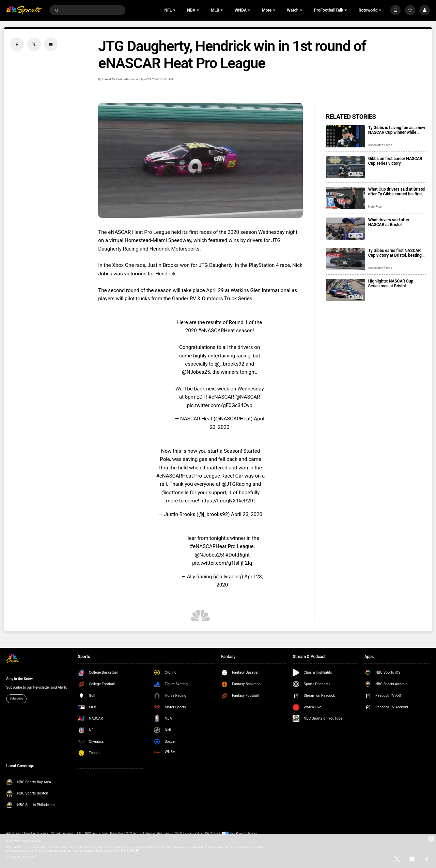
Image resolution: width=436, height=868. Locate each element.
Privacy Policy (193, 833)
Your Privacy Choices (243, 833)
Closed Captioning (63, 833)
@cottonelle (175, 493)
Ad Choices (13, 833)
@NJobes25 (196, 372)
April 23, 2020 (247, 514)
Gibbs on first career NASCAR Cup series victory (395, 161)
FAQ (80, 833)
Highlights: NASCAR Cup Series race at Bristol (391, 284)
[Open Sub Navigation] (175, 10)
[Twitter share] (34, 44)
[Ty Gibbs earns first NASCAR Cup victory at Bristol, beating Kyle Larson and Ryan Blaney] (346, 259)
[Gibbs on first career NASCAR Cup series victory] (346, 167)
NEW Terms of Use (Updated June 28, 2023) (154, 833)
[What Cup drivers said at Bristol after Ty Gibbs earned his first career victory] (346, 198)
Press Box (116, 833)
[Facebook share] (17, 44)
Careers (43, 833)
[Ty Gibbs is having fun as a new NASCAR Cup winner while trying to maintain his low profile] (346, 136)
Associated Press (380, 145)
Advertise (30, 833)
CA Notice (212, 833)
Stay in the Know (19, 679)
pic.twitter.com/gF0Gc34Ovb (219, 405)
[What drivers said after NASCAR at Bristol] (346, 229)
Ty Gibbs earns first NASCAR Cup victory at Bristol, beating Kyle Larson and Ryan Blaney (395, 253)
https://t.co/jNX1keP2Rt (228, 501)
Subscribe (16, 698)
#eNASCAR (221, 397)
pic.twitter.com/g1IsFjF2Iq (222, 563)
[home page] (24, 10)
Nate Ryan (375, 207)
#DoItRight (238, 555)
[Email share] (51, 44)
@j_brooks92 (229, 364)
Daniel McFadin (113, 79)
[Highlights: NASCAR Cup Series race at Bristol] (346, 290)
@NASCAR (248, 397)
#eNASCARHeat (216, 331)
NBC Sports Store (96, 833)
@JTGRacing (237, 484)
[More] (395, 10)
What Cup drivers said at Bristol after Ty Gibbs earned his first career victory (397, 192)
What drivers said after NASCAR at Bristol (389, 222)
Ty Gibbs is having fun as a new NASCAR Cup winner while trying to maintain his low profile (397, 130)
